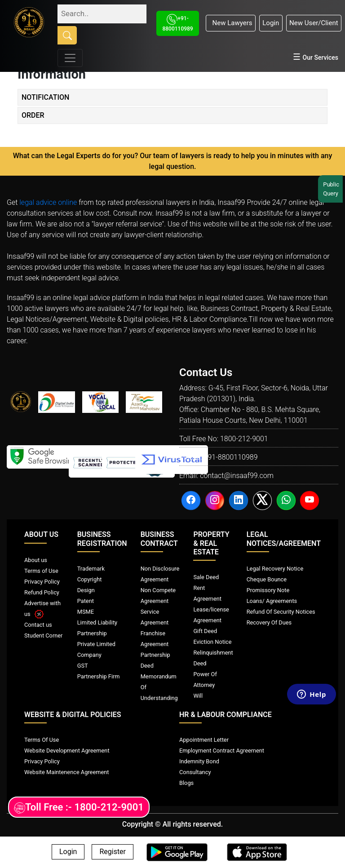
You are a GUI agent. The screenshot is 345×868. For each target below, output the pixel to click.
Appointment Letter (204, 740)
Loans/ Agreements (272, 601)
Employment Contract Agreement (222, 751)
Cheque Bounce (267, 579)
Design (86, 590)
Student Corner (43, 635)
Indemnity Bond (199, 761)
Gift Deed (205, 631)
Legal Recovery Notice (275, 569)
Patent (86, 601)
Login (271, 23)
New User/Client (314, 23)
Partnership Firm (99, 676)
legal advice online (48, 202)
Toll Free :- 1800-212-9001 (79, 808)
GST (83, 666)
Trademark (91, 569)
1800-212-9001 (244, 439)
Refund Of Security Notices (281, 612)
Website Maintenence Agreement (66, 772)
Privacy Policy (42, 582)
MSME (86, 612)
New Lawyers (230, 23)
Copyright (90, 579)
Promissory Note (268, 590)
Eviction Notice (212, 642)
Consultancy (195, 772)
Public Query (332, 189)
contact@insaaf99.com (237, 476)
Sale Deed (206, 577)
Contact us (38, 625)
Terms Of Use (42, 740)
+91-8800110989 (230, 457)
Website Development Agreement (67, 751)
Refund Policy (42, 592)
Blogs (186, 783)
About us (36, 560)
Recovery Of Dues (269, 622)
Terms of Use (41, 571)
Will (198, 696)
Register (113, 852)
